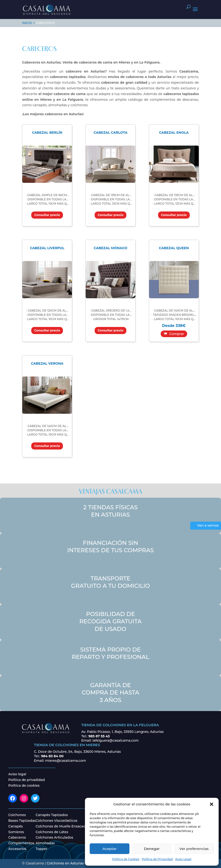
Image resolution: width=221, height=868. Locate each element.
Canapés (15, 826)
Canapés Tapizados (52, 815)
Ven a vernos (208, 525)
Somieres (16, 832)
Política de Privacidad (157, 859)
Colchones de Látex (52, 832)
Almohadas (45, 843)
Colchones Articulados (55, 837)
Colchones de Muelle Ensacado (62, 826)
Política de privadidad (27, 780)
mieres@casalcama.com (66, 761)
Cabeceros (17, 837)
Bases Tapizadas (22, 821)
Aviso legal (17, 774)
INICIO (27, 23)
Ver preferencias (194, 849)
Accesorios (17, 849)
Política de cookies (24, 785)
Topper (42, 849)
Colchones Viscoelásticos (57, 821)
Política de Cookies (126, 859)
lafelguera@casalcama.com (116, 740)
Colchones (17, 815)
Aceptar (110, 849)
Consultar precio (47, 215)
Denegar (152, 849)
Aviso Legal (183, 859)
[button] (212, 804)
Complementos (21, 843)
